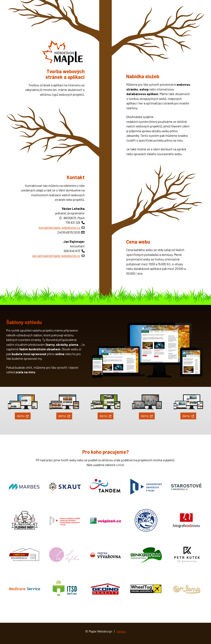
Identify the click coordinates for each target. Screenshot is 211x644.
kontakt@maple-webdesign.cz (59, 228)
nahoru (121, 631)
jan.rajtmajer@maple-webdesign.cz (56, 256)
